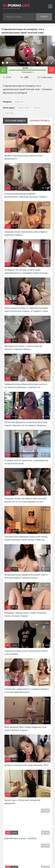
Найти (44, 17)
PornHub (9, 113)
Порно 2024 (24, 108)
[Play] (3, 63)
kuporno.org (20, 829)
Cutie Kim (19, 102)
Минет (37, 108)
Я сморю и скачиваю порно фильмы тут (28, 856)
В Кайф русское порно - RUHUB (28, 853)
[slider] (12, 63)
